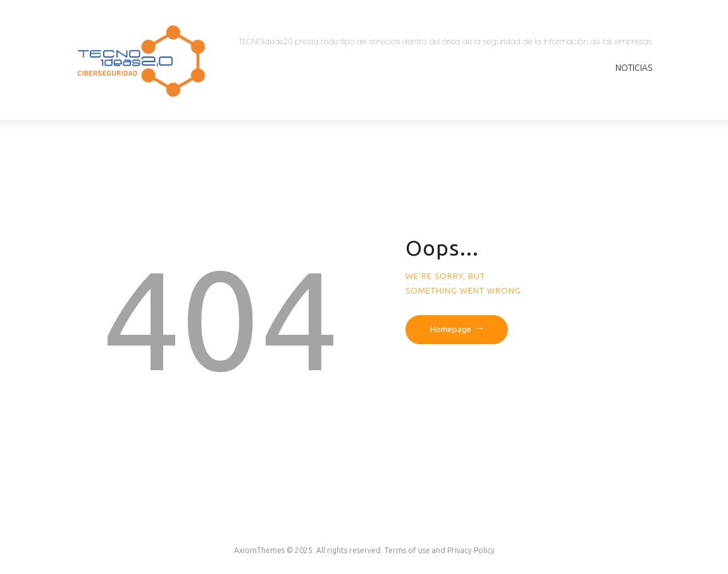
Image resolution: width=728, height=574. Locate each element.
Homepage (451, 329)
